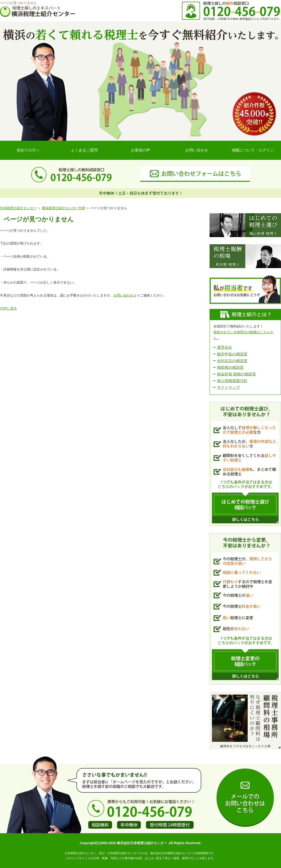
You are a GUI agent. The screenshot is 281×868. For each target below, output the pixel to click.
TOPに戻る (8, 308)
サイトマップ (228, 387)
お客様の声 (140, 150)
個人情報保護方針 (232, 381)
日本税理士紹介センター (18, 208)
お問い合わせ (197, 150)
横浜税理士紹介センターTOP (64, 208)
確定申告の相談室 (232, 354)
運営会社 (225, 347)
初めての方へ (28, 150)
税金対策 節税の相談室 (236, 374)
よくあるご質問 (84, 150)
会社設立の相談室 (232, 361)
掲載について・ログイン (253, 150)
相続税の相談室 (230, 367)
